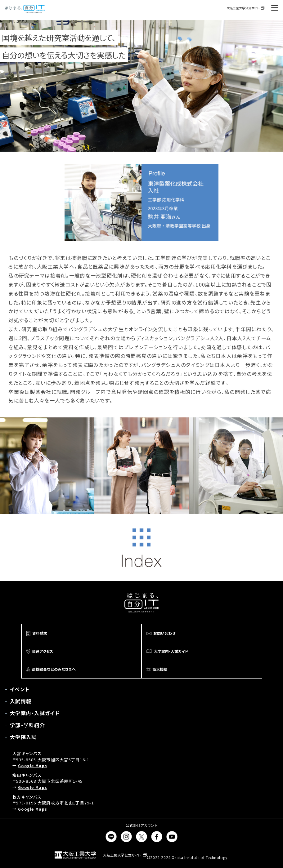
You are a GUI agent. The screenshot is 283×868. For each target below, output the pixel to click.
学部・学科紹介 (27, 725)
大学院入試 (23, 737)
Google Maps (33, 766)
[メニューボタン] (275, 8)
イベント (20, 689)
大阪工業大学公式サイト (243, 8)
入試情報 (21, 701)
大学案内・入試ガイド (35, 713)
